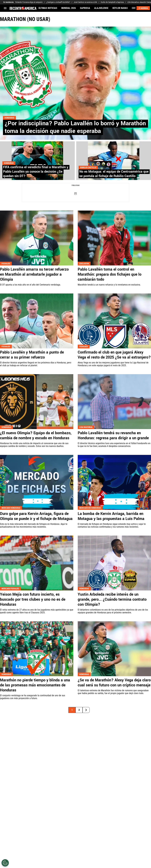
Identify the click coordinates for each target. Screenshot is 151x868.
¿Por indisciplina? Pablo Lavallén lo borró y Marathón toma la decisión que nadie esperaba (75, 127)
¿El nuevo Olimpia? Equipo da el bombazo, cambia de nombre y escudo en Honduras (36, 436)
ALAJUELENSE (101, 8)
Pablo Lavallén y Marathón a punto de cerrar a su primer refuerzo (32, 355)
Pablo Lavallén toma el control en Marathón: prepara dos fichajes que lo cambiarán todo (110, 274)
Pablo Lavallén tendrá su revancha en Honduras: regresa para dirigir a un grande (113, 436)
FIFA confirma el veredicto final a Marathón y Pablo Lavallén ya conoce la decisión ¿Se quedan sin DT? (36, 172)
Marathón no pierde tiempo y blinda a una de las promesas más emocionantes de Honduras (35, 685)
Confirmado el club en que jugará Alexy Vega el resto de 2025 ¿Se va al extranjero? (114, 355)
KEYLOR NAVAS (120, 8)
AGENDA (143, 8)
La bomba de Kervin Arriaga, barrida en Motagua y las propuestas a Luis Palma (111, 516)
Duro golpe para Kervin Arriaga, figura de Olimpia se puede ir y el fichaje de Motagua (36, 516)
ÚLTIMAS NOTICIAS (48, 8)
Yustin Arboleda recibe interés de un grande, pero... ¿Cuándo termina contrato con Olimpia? (112, 599)
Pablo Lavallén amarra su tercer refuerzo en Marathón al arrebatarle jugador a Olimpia (34, 274)
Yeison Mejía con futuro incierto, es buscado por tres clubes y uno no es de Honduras (33, 599)
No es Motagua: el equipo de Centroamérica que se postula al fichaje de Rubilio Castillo (114, 174)
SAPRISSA (85, 8)
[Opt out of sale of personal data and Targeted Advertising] (5, 863)
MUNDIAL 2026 (69, 8)
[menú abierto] (5, 8)
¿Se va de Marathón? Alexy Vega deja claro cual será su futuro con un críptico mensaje (114, 683)
